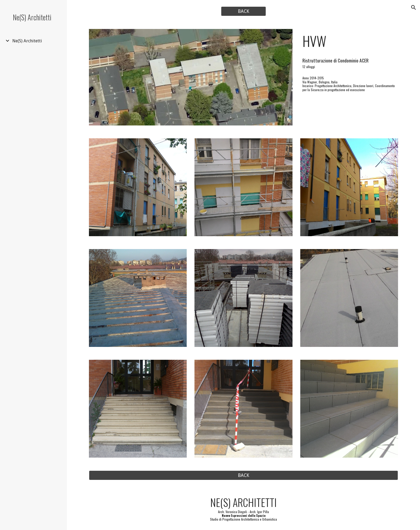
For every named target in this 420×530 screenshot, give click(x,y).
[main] (349, 41)
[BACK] (243, 11)
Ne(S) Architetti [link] (27, 41)
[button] (414, 8)
